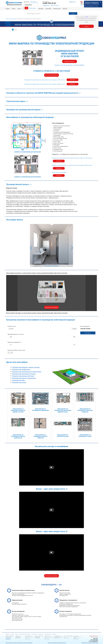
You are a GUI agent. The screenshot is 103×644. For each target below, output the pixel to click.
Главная (8, 9)
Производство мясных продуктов (23, 376)
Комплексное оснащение (25, 634)
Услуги (19, 9)
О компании (40, 9)
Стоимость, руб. (12, 326)
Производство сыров (19, 382)
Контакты (65, 9)
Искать (73, 13)
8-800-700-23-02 (49, 3)
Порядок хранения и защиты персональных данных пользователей (19, 643)
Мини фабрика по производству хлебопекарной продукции (29, 19)
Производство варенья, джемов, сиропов (26, 367)
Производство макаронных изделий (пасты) (27, 371)
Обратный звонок (55, 5)
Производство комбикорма (21, 369)
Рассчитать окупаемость (51, 75)
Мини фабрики (13, 19)
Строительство (57, 9)
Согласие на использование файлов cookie (90, 643)
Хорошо (86, 26)
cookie (87, 17)
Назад (16, 30)
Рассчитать (88, 333)
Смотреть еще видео (51, 576)
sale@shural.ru (46, 5)
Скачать (73, 80)
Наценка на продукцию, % (14, 342)
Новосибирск (33, 2)
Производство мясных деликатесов (24, 378)
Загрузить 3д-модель (51, 307)
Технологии (48, 9)
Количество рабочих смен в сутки (16, 350)
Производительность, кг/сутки (16, 334)
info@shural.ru (72, 2)
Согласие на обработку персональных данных (57, 643)
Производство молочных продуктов (24, 374)
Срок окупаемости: (85, 326)
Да (26, 8)
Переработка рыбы (19, 380)
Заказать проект (69, 61)
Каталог (14, 9)
